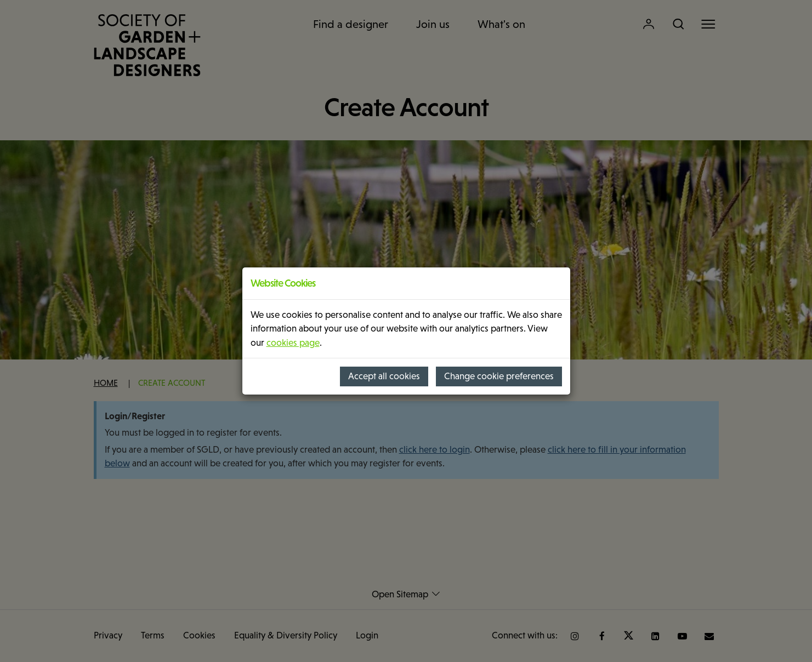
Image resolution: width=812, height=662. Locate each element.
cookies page (293, 343)
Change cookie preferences (499, 376)
